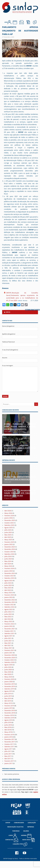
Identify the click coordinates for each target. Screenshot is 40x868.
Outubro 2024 (9, 552)
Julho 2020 (8, 667)
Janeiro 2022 (8, 626)
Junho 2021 (8, 641)
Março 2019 (8, 703)
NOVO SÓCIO (29, 840)
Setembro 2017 (9, 747)
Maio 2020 (8, 672)
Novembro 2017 (10, 742)
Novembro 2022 (10, 602)
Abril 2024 (8, 564)
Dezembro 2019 (10, 684)
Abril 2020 (8, 674)
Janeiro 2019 (8, 708)
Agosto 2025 (8, 528)
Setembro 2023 (9, 578)
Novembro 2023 (10, 573)
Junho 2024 (8, 559)
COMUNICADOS (19, 823)
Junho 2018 (8, 725)
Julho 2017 (8, 751)
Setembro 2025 (9, 525)
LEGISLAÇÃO (32, 823)
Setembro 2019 (9, 689)
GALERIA (26, 831)
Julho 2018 (8, 722)
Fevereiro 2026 (9, 516)
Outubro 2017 (9, 744)
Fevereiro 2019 (9, 706)
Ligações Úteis (20, 844)
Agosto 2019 (8, 691)
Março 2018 (8, 732)
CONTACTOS (12, 840)
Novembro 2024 (10, 549)
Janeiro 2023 (8, 597)
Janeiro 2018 (8, 737)
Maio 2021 (8, 643)
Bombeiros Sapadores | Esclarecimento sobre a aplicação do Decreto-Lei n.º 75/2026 (20, 448)
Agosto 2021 (8, 636)
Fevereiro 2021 (9, 650)
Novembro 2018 (10, 713)
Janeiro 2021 (8, 653)
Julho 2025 (8, 530)
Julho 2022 (8, 612)
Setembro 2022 (9, 607)
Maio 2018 (8, 727)
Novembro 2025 (10, 520)
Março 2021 (8, 648)
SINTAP (8, 823)
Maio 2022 (8, 617)
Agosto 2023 (8, 581)
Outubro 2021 (9, 631)
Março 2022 (8, 621)
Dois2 (16, 859)
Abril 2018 (8, 730)
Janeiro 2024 (8, 571)
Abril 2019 (8, 701)
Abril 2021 (8, 645)
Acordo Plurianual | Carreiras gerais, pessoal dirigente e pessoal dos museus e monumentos (20, 427)
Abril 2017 (8, 759)
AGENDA (26, 836)
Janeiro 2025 (8, 544)
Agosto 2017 (8, 749)
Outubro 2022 (9, 605)
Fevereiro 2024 (9, 568)
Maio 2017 (8, 756)
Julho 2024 (8, 556)
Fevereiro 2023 (9, 595)
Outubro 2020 (9, 660)
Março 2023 (8, 593)
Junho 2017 (8, 754)
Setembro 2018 (9, 718)
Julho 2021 (8, 638)
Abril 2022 (8, 619)
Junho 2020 (8, 670)
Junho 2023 (8, 585)
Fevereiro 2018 (9, 735)
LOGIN (13, 836)
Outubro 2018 (9, 715)
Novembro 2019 (10, 686)
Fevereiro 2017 (9, 761)
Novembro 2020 (10, 658)
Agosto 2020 (8, 665)
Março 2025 (8, 540)
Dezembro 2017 (10, 739)
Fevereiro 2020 (9, 679)
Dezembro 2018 (10, 710)
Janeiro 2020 (8, 682)
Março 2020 (8, 677)
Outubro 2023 (9, 576)
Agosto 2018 (8, 720)
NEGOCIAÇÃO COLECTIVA (15, 827)
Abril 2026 (8, 511)
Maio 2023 (8, 588)
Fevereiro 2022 (9, 624)
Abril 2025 (8, 537)
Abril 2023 (8, 590)
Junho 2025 (8, 532)
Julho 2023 (8, 583)
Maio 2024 (8, 561)
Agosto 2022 (8, 609)
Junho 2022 (8, 614)
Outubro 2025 (9, 523)
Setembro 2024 (9, 554)
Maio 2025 (8, 535)
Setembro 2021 (9, 633)
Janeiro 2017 (8, 763)
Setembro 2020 (9, 662)
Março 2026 (8, 513)
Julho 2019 (8, 694)
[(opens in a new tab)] (16, 474)
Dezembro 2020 (10, 655)
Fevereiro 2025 (9, 542)
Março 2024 (8, 566)
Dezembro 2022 (10, 600)
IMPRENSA (31, 827)
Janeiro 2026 (8, 518)
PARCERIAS (16, 831)
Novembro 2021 (10, 629)
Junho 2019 (8, 696)
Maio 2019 (8, 698)
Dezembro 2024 (10, 547)
